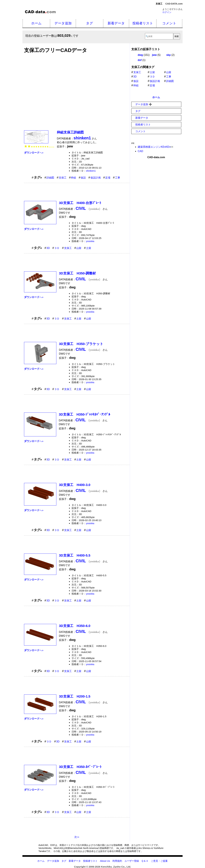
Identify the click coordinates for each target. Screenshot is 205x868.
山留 (79, 248)
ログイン (167, 12)
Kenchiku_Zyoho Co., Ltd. (116, 867)
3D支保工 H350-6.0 (75, 626)
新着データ (116, 23)
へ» (34, 153)
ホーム (36, 23)
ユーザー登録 (132, 861)
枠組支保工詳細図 (70, 132)
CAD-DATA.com (174, 4)
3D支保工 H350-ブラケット (81, 344)
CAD (140, 151)
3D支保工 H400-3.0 (75, 485)
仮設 (83, 178)
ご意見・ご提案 (159, 861)
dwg (140, 55)
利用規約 (117, 861)
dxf (140, 60)
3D (48, 248)
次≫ (77, 837)
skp (168, 55)
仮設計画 (96, 178)
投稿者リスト (143, 23)
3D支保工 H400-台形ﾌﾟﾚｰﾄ (80, 203)
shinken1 (91, 171)
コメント (169, 23)
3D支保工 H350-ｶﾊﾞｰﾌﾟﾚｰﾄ (80, 767)
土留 (89, 248)
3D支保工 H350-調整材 (77, 273)
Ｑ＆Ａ (145, 861)
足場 (108, 178)
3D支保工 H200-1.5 (75, 696)
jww (154, 55)
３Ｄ (57, 248)
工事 (118, 178)
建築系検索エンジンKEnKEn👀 (156, 147)
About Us (105, 861)
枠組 (74, 178)
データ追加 (63, 23)
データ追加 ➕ (144, 104)
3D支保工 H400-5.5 (75, 555)
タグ (90, 23)
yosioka (90, 241)
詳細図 (50, 178)
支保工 (63, 178)
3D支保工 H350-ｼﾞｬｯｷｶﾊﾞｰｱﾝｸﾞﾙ (84, 414)
